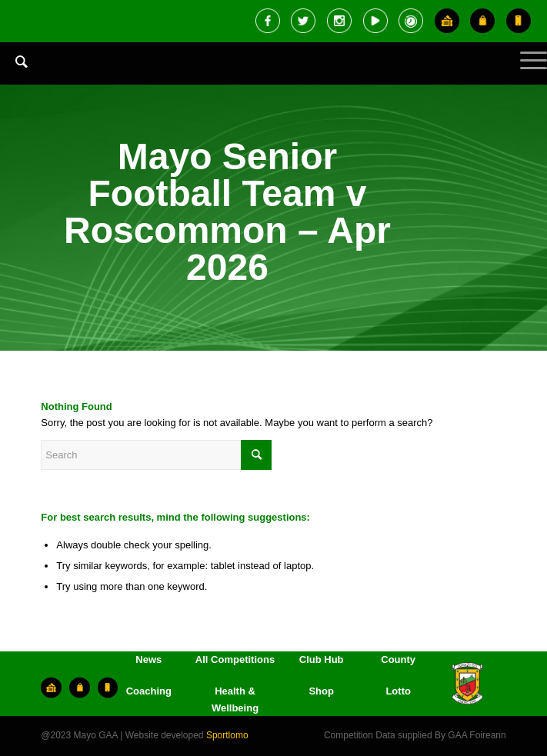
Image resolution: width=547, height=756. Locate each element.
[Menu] (526, 73)
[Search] (14, 62)
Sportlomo (227, 735)
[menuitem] (14, 73)
